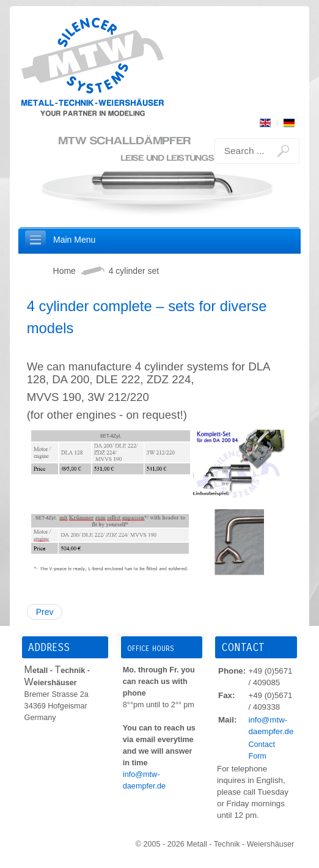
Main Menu (74, 240)
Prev (45, 612)
